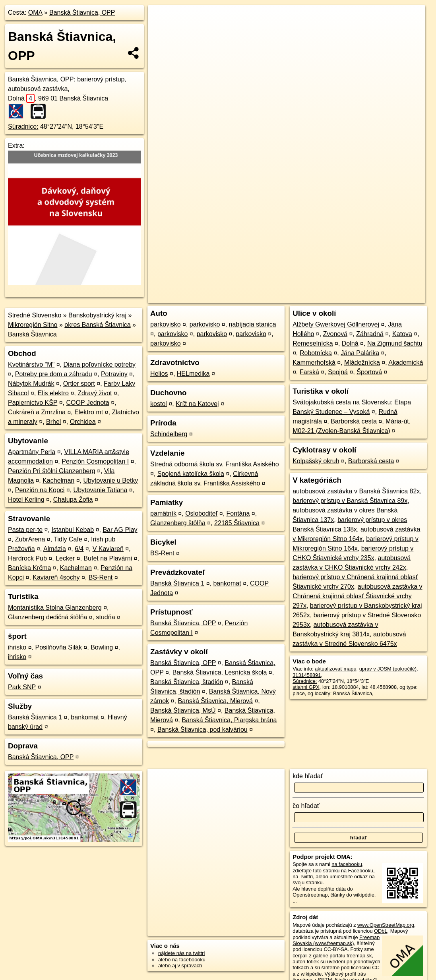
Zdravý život (95, 393)
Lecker (65, 558)
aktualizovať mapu (335, 669)
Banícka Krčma (29, 568)
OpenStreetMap (288, 285)
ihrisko (17, 647)
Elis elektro (53, 393)
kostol (159, 404)
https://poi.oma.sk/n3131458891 (390, 285)
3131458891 (307, 675)
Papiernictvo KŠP (33, 403)
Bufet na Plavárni (108, 558)
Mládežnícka (362, 362)
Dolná (21, 98)
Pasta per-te (25, 530)
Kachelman (58, 480)
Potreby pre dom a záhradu (54, 374)
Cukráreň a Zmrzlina (37, 412)
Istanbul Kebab (73, 530)
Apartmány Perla (32, 452)
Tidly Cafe (68, 539)
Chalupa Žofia (73, 500)
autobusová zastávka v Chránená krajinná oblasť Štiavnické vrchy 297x (357, 596)
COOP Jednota (87, 403)
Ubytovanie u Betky (110, 480)
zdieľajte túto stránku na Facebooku (333, 871)
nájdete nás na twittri (181, 953)
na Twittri (303, 877)
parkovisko (165, 324)
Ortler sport (79, 384)
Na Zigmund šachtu (395, 343)
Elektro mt (89, 412)
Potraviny (114, 374)
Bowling (102, 647)
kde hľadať (308, 776)
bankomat (85, 717)
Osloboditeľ (201, 513)
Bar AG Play (120, 530)
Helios (159, 374)
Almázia (55, 549)
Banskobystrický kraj (97, 315)
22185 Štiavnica (237, 523)
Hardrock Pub (27, 558)
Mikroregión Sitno (33, 325)
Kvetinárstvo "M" (31, 364)
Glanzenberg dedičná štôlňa (47, 617)
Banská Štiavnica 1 (35, 717)
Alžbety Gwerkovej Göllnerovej (336, 324)
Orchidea (83, 422)
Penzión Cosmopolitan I (95, 461)
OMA (35, 13)
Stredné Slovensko (35, 315)
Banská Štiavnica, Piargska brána (229, 720)
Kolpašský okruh (316, 461)
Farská (309, 372)
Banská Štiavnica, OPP (82, 13)
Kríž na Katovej (197, 404)
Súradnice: (23, 127)
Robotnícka (316, 353)
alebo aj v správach (180, 966)
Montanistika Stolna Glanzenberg (55, 608)
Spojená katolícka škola (191, 474)
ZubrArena (30, 539)
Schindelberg (169, 434)
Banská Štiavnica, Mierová (215, 701)
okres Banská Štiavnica (97, 325)
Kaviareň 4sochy (56, 577)
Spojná (338, 372)
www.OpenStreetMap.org (386, 925)
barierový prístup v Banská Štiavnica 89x (350, 501)
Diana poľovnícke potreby (99, 364)
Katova (402, 334)
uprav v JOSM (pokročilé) (388, 669)
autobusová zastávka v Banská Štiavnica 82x (356, 491)
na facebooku (347, 864)
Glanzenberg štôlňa (178, 523)
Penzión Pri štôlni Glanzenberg (52, 471)
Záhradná (370, 334)
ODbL (381, 931)
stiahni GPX (306, 687)
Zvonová (335, 334)
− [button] (162, 31)
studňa (106, 617)
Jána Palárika (360, 353)
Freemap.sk (329, 285)
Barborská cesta (354, 421)
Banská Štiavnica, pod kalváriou (202, 730)
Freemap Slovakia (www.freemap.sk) (336, 940)
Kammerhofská (314, 362)
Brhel (53, 422)
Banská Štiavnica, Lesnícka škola (220, 672)
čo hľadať (306, 806)
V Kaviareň (108, 549)
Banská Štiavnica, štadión (187, 682)
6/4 (79, 549)
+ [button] (162, 19)
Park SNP (22, 687)
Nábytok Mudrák (31, 384)
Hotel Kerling (26, 500)
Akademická (406, 362)
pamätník (163, 513)
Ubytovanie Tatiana (101, 490)
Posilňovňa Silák (58, 647)
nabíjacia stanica (253, 324)
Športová (369, 372)
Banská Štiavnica (32, 334)
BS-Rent (101, 577)
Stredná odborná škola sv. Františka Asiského (214, 464)
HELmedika (193, 374)
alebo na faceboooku (182, 960)
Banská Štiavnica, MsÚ (183, 710)
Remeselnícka (313, 343)
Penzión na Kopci (40, 490)
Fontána (238, 513)
